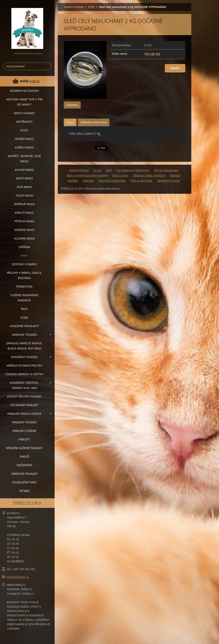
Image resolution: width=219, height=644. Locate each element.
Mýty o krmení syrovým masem (87, 175)
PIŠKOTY (24, 439)
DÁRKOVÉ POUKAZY (24, 474)
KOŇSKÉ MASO (24, 230)
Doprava (88, 181)
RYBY (24, 256)
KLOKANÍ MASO (24, 238)
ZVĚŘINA (24, 247)
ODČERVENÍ (24, 465)
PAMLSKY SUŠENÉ (24, 431)
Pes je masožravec (166, 170)
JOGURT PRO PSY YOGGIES (24, 396)
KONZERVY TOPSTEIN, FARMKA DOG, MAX (24, 385)
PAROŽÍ (24, 457)
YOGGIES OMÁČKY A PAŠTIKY (24, 374)
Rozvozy (175, 175)
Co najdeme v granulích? (133, 170)
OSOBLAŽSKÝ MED (24, 482)
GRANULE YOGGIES (24, 335)
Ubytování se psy (168, 181)
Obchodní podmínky (112, 181)
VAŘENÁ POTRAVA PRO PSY (24, 366)
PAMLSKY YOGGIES (24, 422)
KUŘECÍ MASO (24, 147)
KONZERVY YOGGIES (24, 357)
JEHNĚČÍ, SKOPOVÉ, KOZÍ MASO (24, 159)
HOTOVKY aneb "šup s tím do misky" (24, 102)
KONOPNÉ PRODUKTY (24, 326)
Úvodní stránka (74, 7)
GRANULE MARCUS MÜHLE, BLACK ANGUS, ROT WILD (24, 346)
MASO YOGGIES (24, 113)
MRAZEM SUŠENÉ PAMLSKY (24, 448)
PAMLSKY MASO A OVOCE (24, 414)
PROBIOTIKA (24, 286)
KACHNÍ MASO (24, 170)
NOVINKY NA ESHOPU (24, 91)
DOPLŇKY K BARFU (24, 264)
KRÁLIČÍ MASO (24, 213)
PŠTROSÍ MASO (24, 221)
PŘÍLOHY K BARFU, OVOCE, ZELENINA (24, 275)
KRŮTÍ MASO (24, 178)
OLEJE (24, 317)
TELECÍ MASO (24, 195)
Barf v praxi (120, 175)
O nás (98, 170)
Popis (70, 122)
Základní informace (94, 122)
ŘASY (24, 309)
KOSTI (24, 130)
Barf (109, 170)
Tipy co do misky (141, 181)
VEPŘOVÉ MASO (24, 204)
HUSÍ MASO (24, 187)
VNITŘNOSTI (24, 122)
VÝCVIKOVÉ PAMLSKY (24, 405)
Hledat (48, 66)
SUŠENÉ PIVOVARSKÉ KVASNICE (24, 298)
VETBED (24, 491)
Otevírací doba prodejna (149, 175)
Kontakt (73, 181)
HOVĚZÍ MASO (24, 139)
